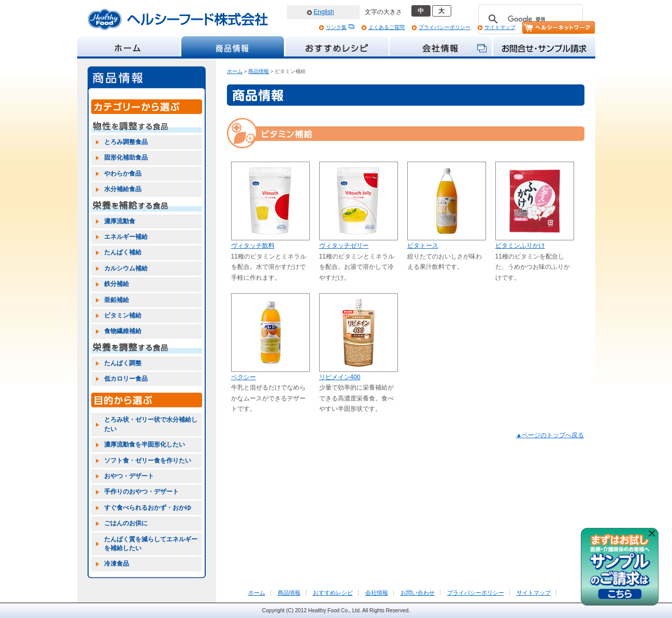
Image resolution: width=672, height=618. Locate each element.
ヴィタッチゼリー (344, 246)
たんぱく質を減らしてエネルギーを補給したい (151, 544)
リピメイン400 (340, 377)
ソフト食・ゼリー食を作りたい (148, 461)
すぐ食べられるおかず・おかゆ (148, 508)
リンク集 (336, 27)
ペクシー (244, 377)
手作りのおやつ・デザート (141, 492)
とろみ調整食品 (126, 142)
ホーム (235, 71)
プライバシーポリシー (445, 27)
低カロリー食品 (126, 379)
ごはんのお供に (126, 523)
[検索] (529, 19)
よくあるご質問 (387, 27)
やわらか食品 (123, 174)
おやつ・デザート (129, 476)
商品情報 (259, 71)
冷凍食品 (117, 564)
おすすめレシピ (333, 593)
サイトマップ (500, 27)
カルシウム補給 (126, 268)
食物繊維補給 (123, 331)
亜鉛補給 (117, 300)
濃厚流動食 (120, 221)
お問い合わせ (418, 593)
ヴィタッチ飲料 (253, 246)
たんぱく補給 (123, 252)
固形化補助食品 (126, 157)
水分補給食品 (123, 189)
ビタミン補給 (123, 315)
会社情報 (377, 593)
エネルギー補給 (126, 237)
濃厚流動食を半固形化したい (145, 444)
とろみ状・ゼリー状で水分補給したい (151, 424)
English (324, 12)
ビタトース (423, 246)
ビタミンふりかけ (520, 246)
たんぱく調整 (123, 363)
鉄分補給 (117, 284)
